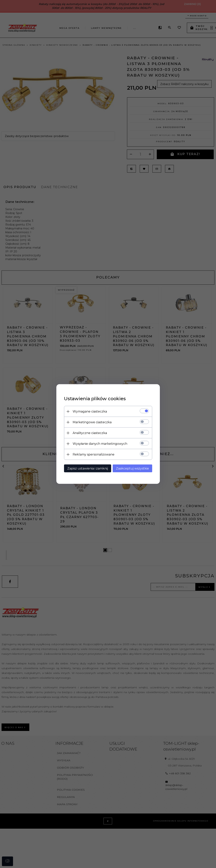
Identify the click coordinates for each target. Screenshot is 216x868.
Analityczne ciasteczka (90, 433)
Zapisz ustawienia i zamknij (88, 468)
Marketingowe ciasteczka (92, 422)
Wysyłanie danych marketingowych (100, 444)
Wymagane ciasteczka (90, 411)
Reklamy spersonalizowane (94, 454)
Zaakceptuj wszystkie (132, 468)
